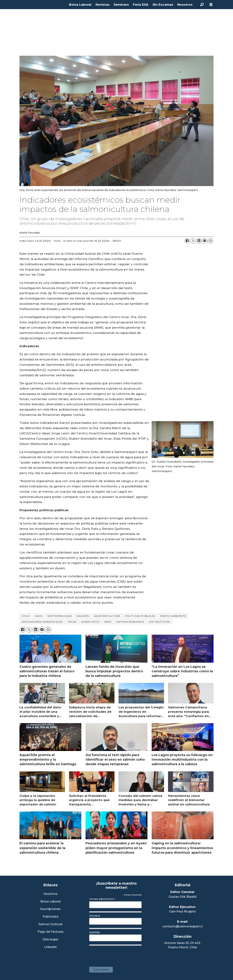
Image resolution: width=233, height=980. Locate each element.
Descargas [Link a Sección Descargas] (51, 939)
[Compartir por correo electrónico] (205, 241)
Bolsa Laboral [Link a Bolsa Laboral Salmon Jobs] (51, 902)
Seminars (121, 5)
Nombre (95, 916)
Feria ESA (141, 5)
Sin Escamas (163, 5)
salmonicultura (107, 616)
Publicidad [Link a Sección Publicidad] (50, 917)
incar (72, 622)
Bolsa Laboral (80, 5)
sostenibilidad (60, 616)
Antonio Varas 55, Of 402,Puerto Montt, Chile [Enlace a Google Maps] (182, 945)
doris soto (90, 622)
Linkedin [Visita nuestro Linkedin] (51, 947)
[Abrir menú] (211, 5)
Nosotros (185, 5)
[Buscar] (202, 5)
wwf (108, 622)
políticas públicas (140, 616)
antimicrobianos (130, 622)
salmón (83, 616)
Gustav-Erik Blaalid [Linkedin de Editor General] (182, 897)
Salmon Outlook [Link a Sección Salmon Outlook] (51, 924)
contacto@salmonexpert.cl (182, 926)
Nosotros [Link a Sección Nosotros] (51, 894)
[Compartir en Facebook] (187, 241)
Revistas (103, 5)
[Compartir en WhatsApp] (210, 241)
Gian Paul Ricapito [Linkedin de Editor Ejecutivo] (183, 911)
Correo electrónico (103, 899)
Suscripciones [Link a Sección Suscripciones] (50, 909)
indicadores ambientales (42, 622)
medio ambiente (173, 616)
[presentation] (117, 954)
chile (26, 616)
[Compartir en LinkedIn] (199, 241)
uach (38, 616)
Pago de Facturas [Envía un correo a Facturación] (51, 932)
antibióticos (160, 622)
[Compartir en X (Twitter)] (193, 241)
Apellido (95, 932)
